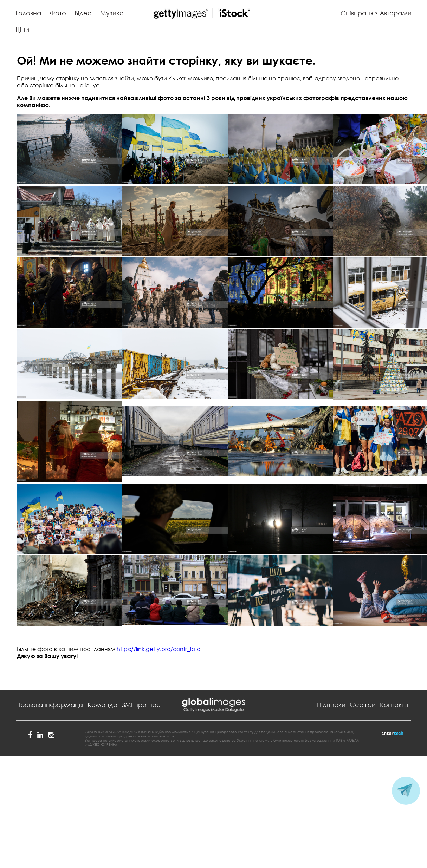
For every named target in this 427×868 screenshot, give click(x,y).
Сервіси (363, 705)
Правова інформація (50, 705)
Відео (83, 13)
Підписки (331, 705)
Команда (102, 705)
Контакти (394, 705)
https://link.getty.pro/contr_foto (158, 649)
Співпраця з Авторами (376, 13)
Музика (112, 13)
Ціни (22, 29)
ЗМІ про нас (141, 705)
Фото (58, 13)
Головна (28, 13)
